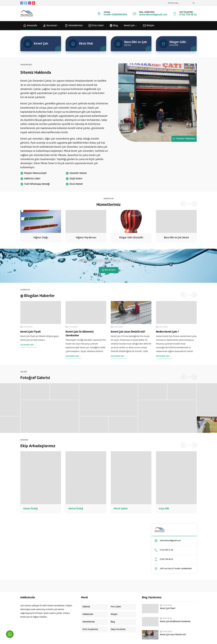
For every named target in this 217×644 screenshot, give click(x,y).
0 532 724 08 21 (188, 15)
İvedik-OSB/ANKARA (115, 15)
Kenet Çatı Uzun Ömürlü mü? (128, 332)
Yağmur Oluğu (41, 238)
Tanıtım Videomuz (186, 139)
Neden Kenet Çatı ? (167, 332)
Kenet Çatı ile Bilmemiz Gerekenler (175, 622)
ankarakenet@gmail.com (153, 15)
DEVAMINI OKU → (28, 345)
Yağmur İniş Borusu (86, 238)
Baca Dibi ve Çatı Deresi (176, 238)
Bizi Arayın (110, 270)
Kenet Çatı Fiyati (31, 332)
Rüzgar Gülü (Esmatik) (131, 238)
